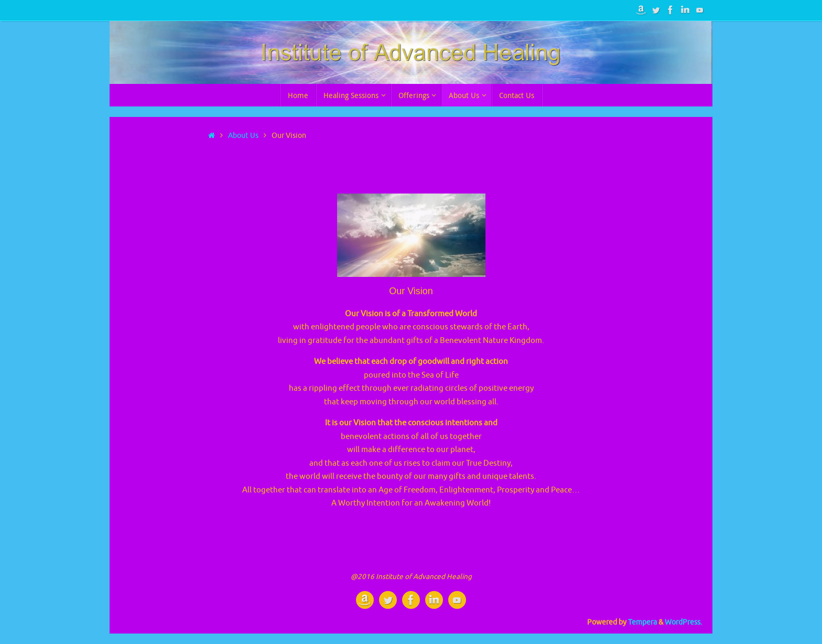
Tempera (642, 622)
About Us (243, 136)
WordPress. (683, 622)
